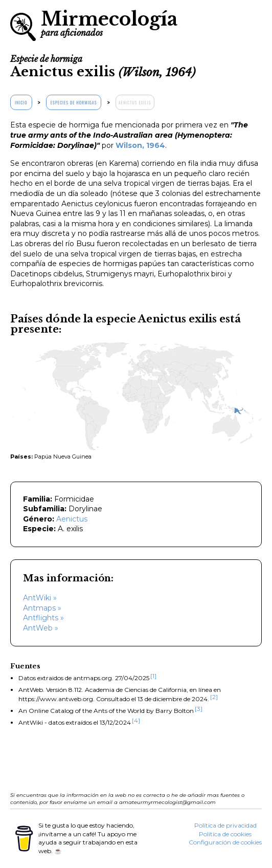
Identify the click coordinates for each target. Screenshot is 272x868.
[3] (199, 709)
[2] (214, 697)
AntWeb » (41, 628)
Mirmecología (109, 22)
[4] (136, 720)
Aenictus (72, 519)
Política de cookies (225, 834)
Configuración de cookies (225, 842)
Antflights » (43, 618)
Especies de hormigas (74, 102)
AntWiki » (40, 598)
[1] (153, 676)
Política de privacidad (225, 825)
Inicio (21, 102)
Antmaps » (42, 608)
